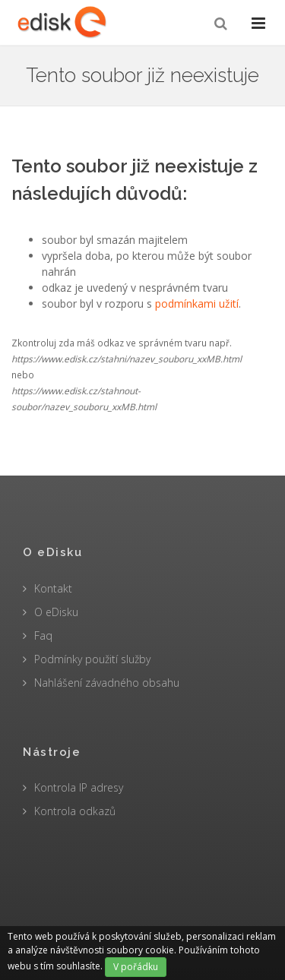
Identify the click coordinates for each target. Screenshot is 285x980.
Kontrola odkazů (75, 811)
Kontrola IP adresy (79, 787)
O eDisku (56, 612)
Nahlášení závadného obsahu (107, 683)
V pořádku (136, 967)
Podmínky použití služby (92, 659)
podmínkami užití (197, 303)
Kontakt (53, 588)
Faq (43, 635)
